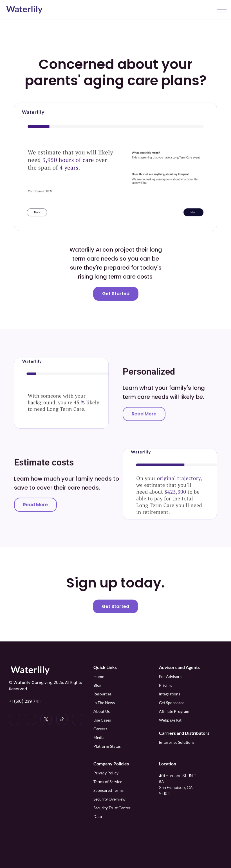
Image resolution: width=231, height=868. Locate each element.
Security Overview (109, 799)
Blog (97, 685)
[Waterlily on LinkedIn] (15, 719)
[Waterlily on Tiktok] (62, 719)
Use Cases (102, 720)
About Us (102, 711)
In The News (104, 703)
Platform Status (107, 746)
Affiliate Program (175, 711)
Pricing (165, 685)
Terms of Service (108, 782)
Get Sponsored (172, 703)
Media (99, 737)
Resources (102, 694)
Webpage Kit (170, 720)
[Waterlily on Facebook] (78, 719)
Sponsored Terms (108, 790)
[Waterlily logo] (24, 10)
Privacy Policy (106, 773)
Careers (100, 729)
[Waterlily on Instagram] (30, 719)
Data (98, 816)
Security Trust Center (112, 808)
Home (99, 676)
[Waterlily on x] (46, 719)
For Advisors (170, 676)
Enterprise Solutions (177, 742)
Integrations (170, 694)
